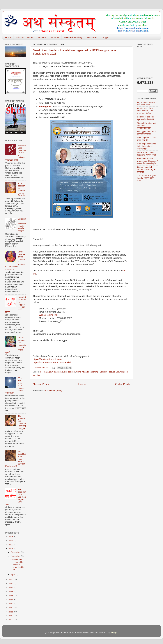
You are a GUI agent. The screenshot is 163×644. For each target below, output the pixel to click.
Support (106, 37)
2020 (11, 580)
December (16, 552)
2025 (11, 537)
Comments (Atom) (54, 391)
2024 (11, 541)
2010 (11, 616)
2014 (11, 600)
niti (66, 372)
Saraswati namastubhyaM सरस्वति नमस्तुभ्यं (22, 225)
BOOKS (42, 37)
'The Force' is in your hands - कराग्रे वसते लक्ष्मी (147, 178)
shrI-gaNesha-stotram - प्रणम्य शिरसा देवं (21, 190)
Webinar (37, 375)
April (13, 575)
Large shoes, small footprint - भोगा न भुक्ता (146, 153)
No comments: (42, 368)
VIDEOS (55, 37)
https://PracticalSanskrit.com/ (47, 359)
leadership (58, 372)
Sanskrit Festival (107, 372)
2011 (11, 612)
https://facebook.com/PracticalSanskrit (52, 362)
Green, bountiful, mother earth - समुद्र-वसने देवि (146, 169)
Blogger (114, 632)
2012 (11, 608)
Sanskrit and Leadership (87, 372)
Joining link (45, 107)
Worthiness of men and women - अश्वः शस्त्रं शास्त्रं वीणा (146, 111)
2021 (11, 549)
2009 (11, 620)
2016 (11, 592)
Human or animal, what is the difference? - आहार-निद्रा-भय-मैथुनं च (147, 161)
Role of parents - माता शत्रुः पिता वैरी (147, 139)
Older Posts (123, 384)
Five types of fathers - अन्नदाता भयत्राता (147, 133)
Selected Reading (73, 37)
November (16, 556)
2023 (11, 545)
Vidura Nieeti (122, 372)
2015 (11, 596)
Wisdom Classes (25, 37)
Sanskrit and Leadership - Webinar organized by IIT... (18, 565)
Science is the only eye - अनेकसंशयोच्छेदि (146, 118)
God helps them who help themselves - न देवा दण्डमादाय (147, 146)
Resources (92, 37)
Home (8, 37)
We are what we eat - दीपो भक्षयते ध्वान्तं (147, 103)
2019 (11, 584)
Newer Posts (41, 384)
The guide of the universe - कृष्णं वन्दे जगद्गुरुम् (22, 422)
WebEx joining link (48, 315)
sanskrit (72, 372)
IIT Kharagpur (46, 372)
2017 (11, 588)
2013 (11, 604)
